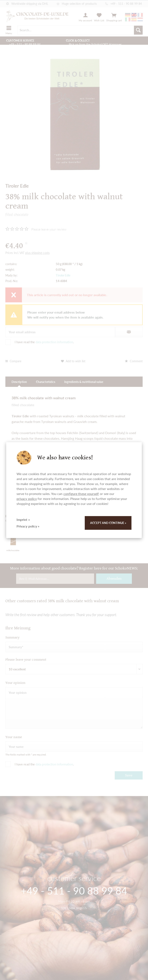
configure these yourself (81, 494)
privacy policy (27, 499)
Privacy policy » (28, 526)
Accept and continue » (108, 523)
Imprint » (23, 520)
